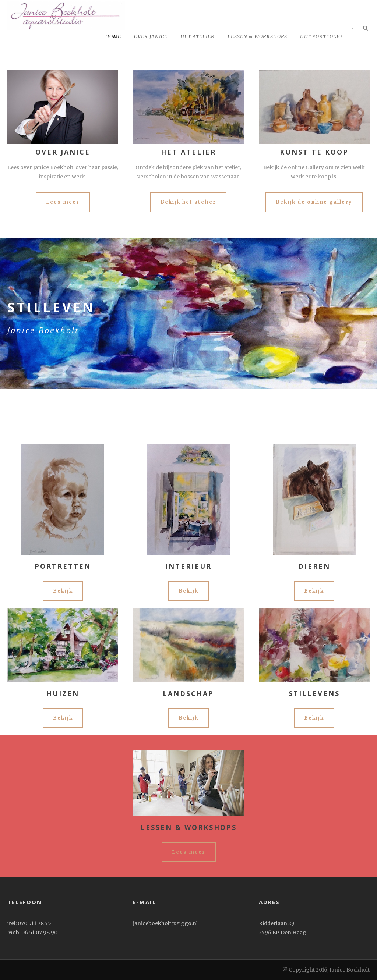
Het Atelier (198, 37)
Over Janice (151, 37)
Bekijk (63, 591)
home (113, 37)
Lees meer (63, 202)
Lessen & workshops (257, 37)
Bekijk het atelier (188, 202)
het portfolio (321, 37)
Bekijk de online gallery (314, 202)
